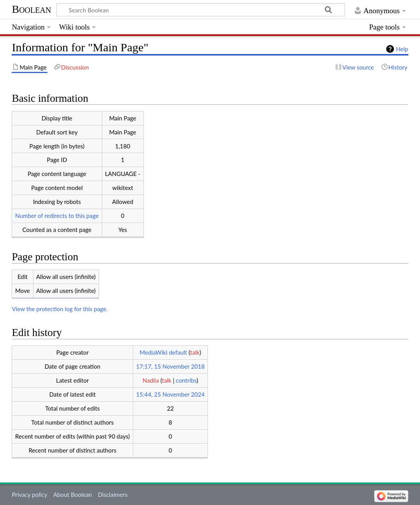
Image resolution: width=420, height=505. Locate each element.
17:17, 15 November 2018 (170, 366)
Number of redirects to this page (57, 216)
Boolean (31, 9)
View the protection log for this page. (60, 309)
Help (402, 49)
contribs (186, 380)
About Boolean (73, 495)
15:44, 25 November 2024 (170, 394)
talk (195, 352)
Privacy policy (29, 495)
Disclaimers (113, 495)
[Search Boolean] (201, 10)
